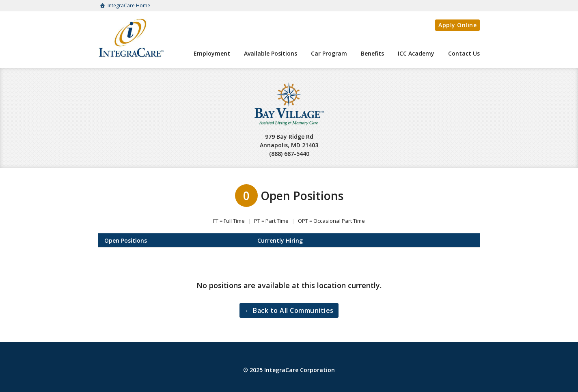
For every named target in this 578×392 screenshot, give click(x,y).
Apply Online (457, 25)
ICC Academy (416, 53)
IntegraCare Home (124, 6)
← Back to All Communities (289, 310)
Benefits (372, 53)
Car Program (329, 53)
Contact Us (464, 53)
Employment (212, 53)
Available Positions (271, 53)
